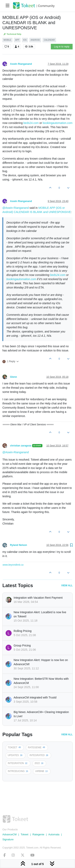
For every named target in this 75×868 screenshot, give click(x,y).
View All (67, 586)
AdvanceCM (9, 834)
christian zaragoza (21, 446)
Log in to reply (62, 47)
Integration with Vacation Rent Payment (38, 598)
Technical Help (12, 34)
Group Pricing (22, 645)
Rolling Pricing (22, 631)
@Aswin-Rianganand (16, 208)
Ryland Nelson (18, 545)
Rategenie (38, 834)
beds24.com (31, 123)
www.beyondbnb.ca (13, 565)
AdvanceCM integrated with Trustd (35, 697)
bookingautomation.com (58, 123)
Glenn (13, 377)
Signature (8, 839)
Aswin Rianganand (21, 64)
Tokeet (24, 834)
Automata (54, 834)
